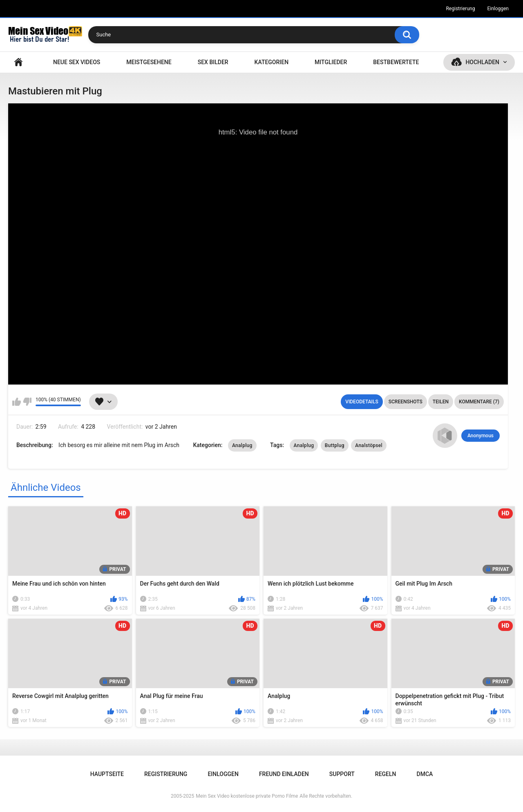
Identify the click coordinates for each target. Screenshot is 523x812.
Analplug (242, 445)
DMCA (425, 774)
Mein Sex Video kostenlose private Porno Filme (247, 796)
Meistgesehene (149, 62)
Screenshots (406, 402)
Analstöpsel (369, 445)
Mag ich (17, 402)
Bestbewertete (396, 62)
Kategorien (272, 62)
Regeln (386, 774)
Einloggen (498, 9)
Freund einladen (284, 774)
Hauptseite (18, 62)
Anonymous (481, 436)
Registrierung (460, 9)
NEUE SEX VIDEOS (77, 62)
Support (342, 774)
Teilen (441, 402)
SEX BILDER (213, 62)
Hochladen (482, 62)
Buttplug (335, 445)
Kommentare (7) (479, 402)
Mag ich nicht (27, 402)
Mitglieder (331, 62)
